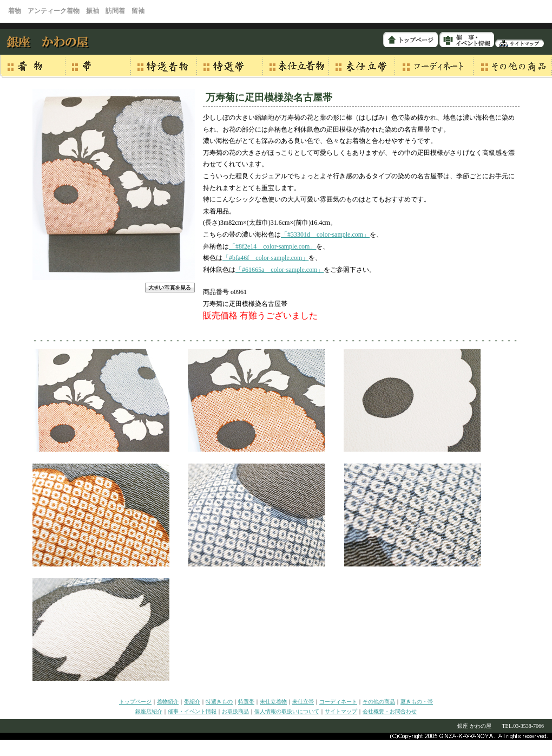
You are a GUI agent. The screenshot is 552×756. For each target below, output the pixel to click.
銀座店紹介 (149, 711)
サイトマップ (341, 711)
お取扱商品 (235, 711)
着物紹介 (168, 702)
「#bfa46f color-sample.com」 (265, 258)
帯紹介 (192, 702)
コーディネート (338, 702)
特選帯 (246, 702)
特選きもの (219, 702)
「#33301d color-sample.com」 (325, 234)
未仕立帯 (303, 702)
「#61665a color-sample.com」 (280, 270)
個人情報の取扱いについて (287, 711)
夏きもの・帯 (417, 702)
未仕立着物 (273, 702)
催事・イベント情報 (192, 711)
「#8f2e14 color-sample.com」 (272, 246)
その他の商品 (379, 702)
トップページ (135, 702)
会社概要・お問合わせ (390, 711)
